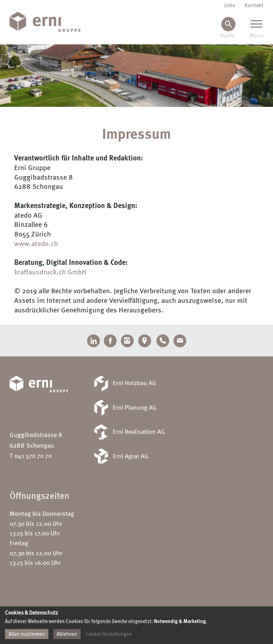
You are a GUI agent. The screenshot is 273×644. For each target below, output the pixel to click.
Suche (227, 36)
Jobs (230, 6)
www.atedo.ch (36, 244)
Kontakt (254, 6)
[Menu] (256, 28)
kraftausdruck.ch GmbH (50, 272)
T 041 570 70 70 (31, 456)
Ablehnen (67, 634)
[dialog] (136, 625)
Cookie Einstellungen (109, 634)
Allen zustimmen (27, 634)
